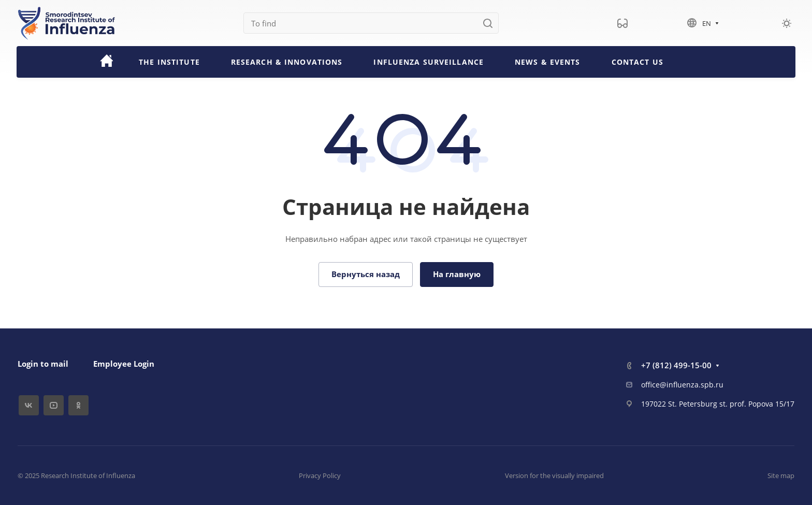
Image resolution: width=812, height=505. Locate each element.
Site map (781, 475)
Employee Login (124, 364)
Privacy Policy (320, 475)
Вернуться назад (366, 274)
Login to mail (43, 364)
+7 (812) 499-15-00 (676, 365)
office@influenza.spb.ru (682, 385)
